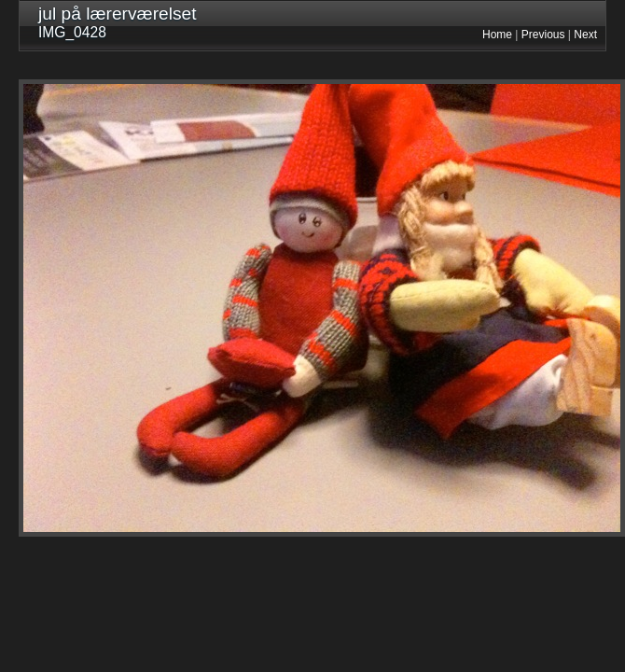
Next (585, 35)
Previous (543, 35)
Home (497, 35)
